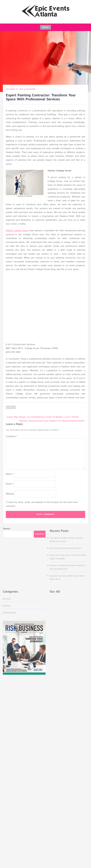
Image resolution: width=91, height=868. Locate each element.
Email (9, 484)
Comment (12, 436)
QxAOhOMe (30, 89)
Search (7, 529)
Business (11, 407)
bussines (7, 606)
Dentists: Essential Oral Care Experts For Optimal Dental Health (52, 421)
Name (10, 474)
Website (10, 494)
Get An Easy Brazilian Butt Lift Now (66, 548)
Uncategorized (9, 613)
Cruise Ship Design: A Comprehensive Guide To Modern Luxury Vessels (43, 417)
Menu (46, 27)
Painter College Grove (17, 231)
